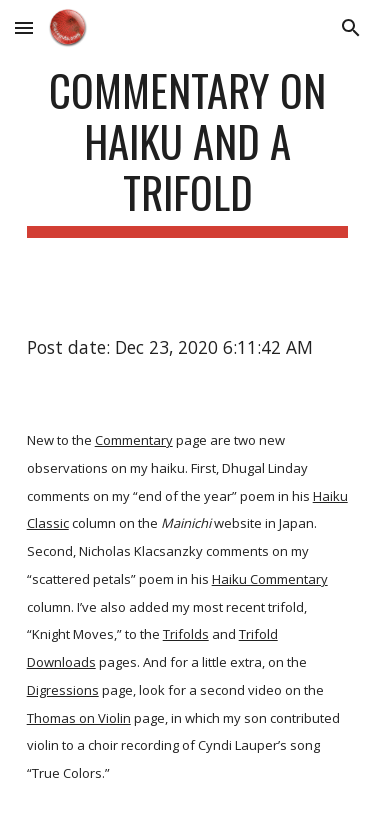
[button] (24, 27)
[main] (188, 151)
